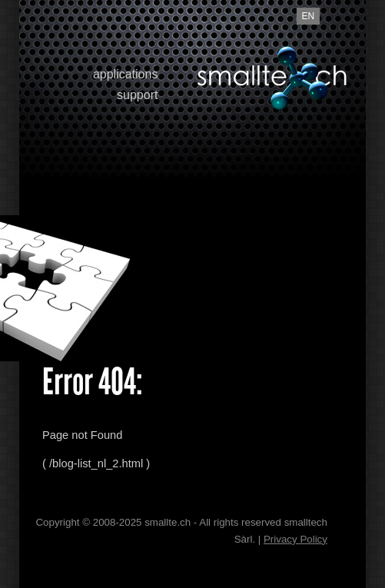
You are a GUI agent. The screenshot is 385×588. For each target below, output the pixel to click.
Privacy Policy (295, 539)
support (137, 95)
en (309, 16)
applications (126, 74)
